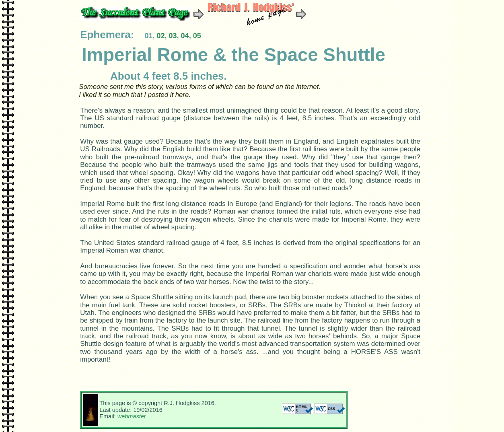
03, (174, 36)
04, (187, 36)
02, (163, 36)
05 (197, 36)
